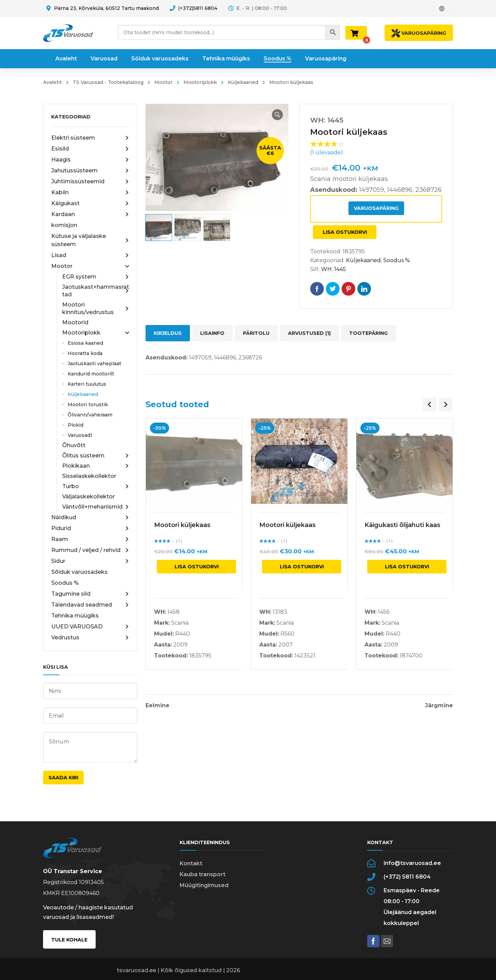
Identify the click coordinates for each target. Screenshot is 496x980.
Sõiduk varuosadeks (79, 572)
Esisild (90, 149)
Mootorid (75, 322)
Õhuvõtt (74, 445)
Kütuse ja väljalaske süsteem (90, 240)
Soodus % (65, 583)
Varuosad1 (80, 435)
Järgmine (439, 706)
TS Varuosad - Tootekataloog (108, 82)
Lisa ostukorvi (345, 232)
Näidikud (90, 517)
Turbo (96, 486)
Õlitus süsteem (96, 456)
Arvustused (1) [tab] (309, 333)
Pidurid (90, 528)
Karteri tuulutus (87, 384)
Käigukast (90, 203)
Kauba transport (203, 874)
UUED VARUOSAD (90, 627)
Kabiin (90, 193)
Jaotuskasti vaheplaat (94, 364)
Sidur (90, 561)
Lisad (90, 255)
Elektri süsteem (90, 138)
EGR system (96, 277)
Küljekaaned (243, 82)
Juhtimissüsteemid (90, 182)
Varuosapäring (376, 208)
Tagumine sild (90, 594)
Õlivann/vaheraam (90, 415)
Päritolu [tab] (256, 333)
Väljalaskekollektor (88, 496)
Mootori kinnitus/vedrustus (96, 308)
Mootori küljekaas (182, 525)
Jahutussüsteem (90, 171)
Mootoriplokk (200, 82)
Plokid (75, 425)
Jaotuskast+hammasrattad (96, 291)
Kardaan (90, 214)
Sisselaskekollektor (89, 476)
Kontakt (191, 863)
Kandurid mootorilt (91, 374)
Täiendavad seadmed (90, 605)
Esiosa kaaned (85, 343)
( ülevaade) (327, 152)
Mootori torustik (88, 404)
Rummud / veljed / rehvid (90, 550)
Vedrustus (90, 638)
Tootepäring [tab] (368, 333)
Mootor (163, 82)
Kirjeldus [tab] (168, 333)
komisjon (64, 225)
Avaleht (52, 82)
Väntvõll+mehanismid (96, 507)
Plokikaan (96, 466)
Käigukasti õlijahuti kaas (402, 525)
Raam (90, 539)
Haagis (90, 160)
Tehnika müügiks (75, 616)
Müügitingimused (204, 885)
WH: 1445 (334, 269)
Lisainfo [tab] (212, 333)
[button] (277, 115)
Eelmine (157, 706)
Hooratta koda (85, 353)
